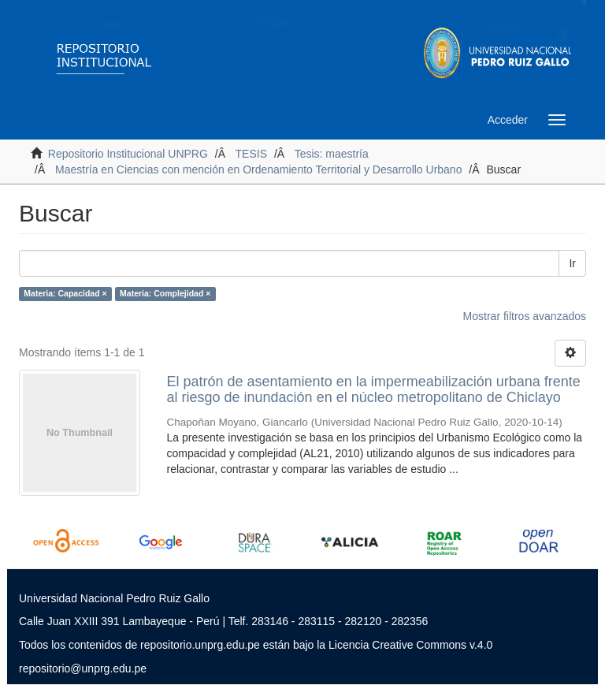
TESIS (251, 154)
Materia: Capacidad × (65, 293)
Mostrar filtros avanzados (525, 316)
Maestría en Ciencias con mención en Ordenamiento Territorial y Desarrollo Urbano (258, 169)
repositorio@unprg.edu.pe (83, 668)
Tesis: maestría (332, 154)
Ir (572, 263)
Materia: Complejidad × (165, 293)
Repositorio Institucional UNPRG (128, 154)
